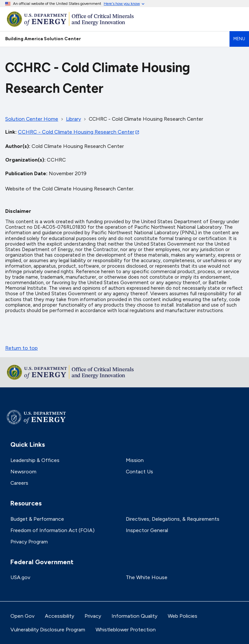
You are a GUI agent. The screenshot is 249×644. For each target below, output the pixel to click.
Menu (239, 39)
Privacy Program (29, 542)
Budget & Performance (37, 519)
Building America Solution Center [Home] (43, 39)
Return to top (21, 348)
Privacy (93, 616)
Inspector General (147, 530)
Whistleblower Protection (126, 630)
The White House (147, 577)
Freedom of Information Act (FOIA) (52, 530)
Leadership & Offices (35, 460)
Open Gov (22, 616)
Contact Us (139, 472)
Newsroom (23, 472)
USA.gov (20, 577)
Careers (19, 483)
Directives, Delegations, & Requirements (173, 519)
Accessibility (59, 616)
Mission (135, 460)
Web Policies (183, 616)
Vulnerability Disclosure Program (48, 630)
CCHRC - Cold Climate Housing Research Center (76, 132)
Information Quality (134, 616)
